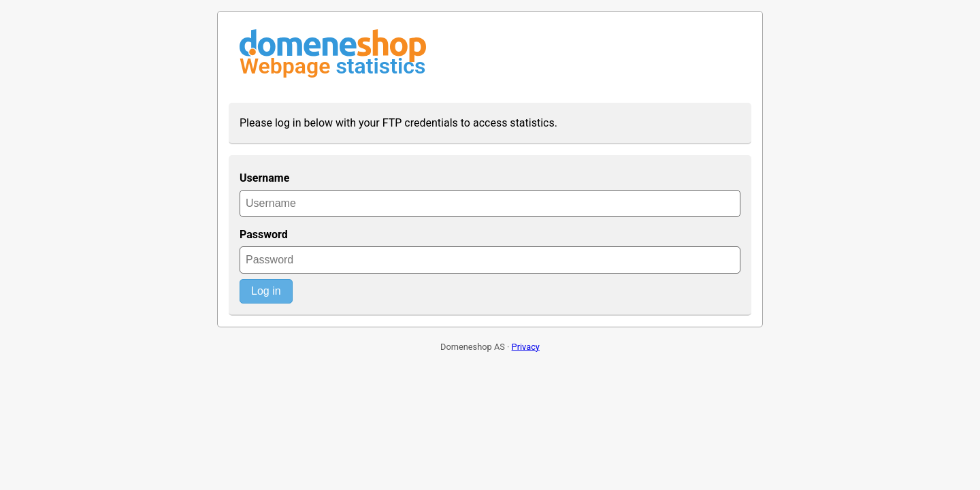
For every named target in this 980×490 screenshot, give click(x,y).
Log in (266, 291)
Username (264, 178)
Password (264, 234)
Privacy (526, 347)
